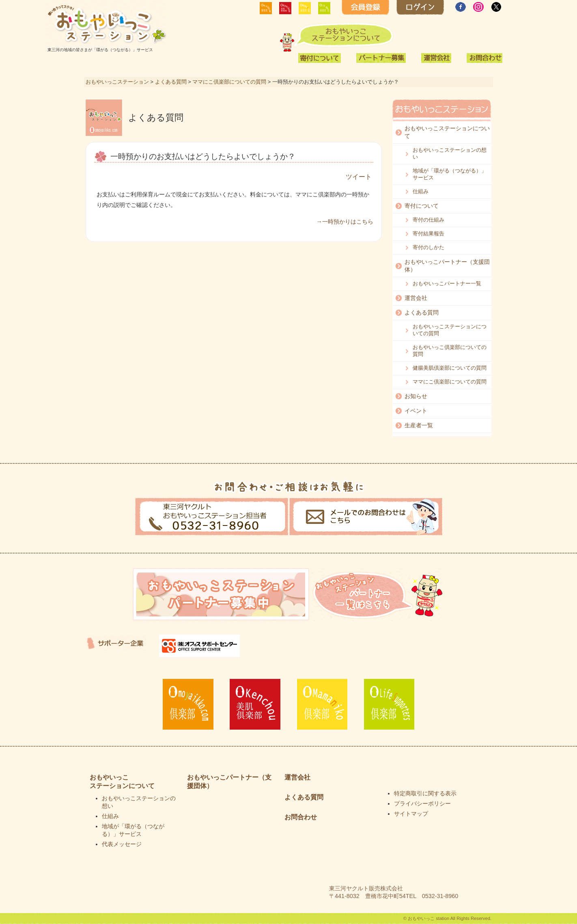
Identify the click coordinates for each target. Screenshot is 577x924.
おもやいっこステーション (117, 82)
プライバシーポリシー (422, 803)
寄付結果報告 (428, 234)
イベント (416, 411)
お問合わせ (301, 817)
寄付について (422, 206)
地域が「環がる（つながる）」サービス (450, 174)
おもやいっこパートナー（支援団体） (447, 266)
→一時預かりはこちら (345, 222)
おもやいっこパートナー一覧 (447, 283)
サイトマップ (411, 814)
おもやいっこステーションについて (447, 132)
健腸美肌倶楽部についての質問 (450, 368)
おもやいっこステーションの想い (450, 153)
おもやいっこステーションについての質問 (450, 330)
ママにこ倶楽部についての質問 (229, 82)
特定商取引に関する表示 (425, 793)
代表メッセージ (122, 844)
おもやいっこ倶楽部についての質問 (450, 351)
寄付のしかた (428, 247)
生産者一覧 (419, 425)
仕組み (421, 191)
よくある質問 (171, 82)
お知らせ (416, 396)
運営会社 (416, 298)
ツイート (359, 177)
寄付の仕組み (428, 220)
